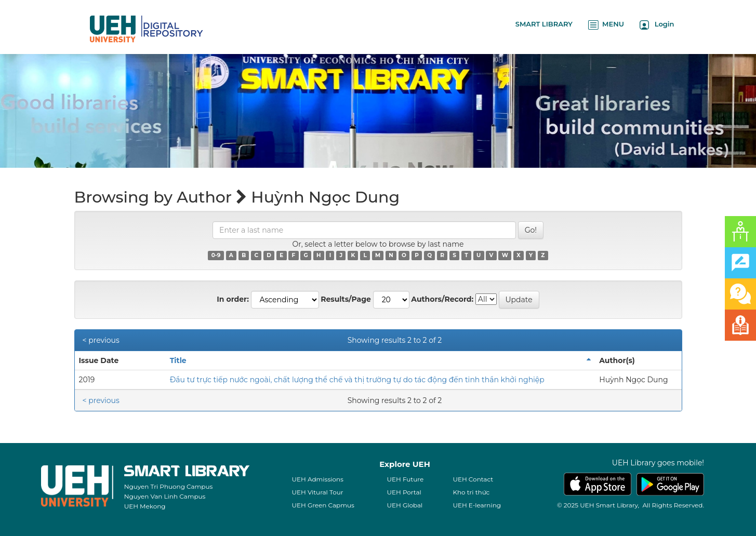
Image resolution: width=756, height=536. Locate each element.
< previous (101, 340)
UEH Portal (404, 492)
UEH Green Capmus (323, 505)
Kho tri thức (471, 492)
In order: (233, 299)
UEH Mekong (145, 506)
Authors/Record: (442, 299)
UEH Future (405, 479)
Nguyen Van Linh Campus (165, 496)
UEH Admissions (317, 479)
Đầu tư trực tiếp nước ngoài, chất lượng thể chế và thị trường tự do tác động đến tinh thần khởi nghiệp (357, 380)
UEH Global (404, 505)
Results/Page (346, 299)
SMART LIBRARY (544, 24)
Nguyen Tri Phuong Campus (169, 486)
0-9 (216, 255)
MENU (606, 25)
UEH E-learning (477, 505)
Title (178, 360)
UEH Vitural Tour (317, 492)
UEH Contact (473, 479)
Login (657, 25)
